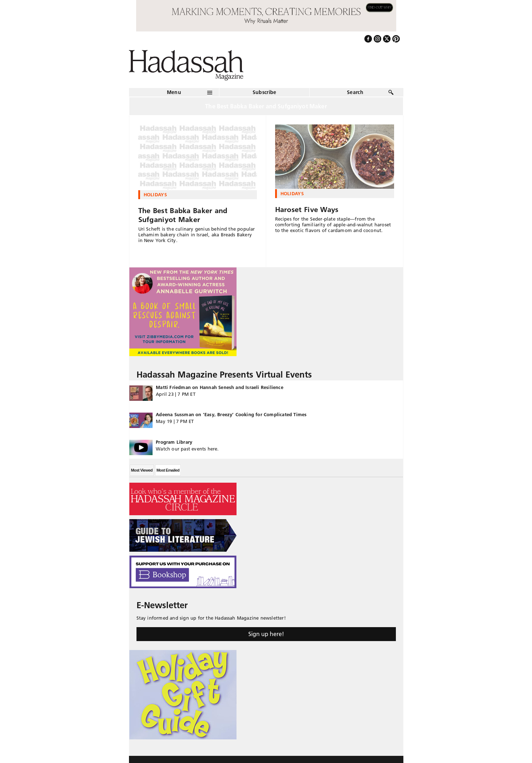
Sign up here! (266, 634)
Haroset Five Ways (307, 210)
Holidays (155, 195)
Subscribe (265, 92)
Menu (174, 92)
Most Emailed (168, 470)
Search (355, 92)
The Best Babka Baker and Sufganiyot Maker (183, 215)
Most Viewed (142, 470)
